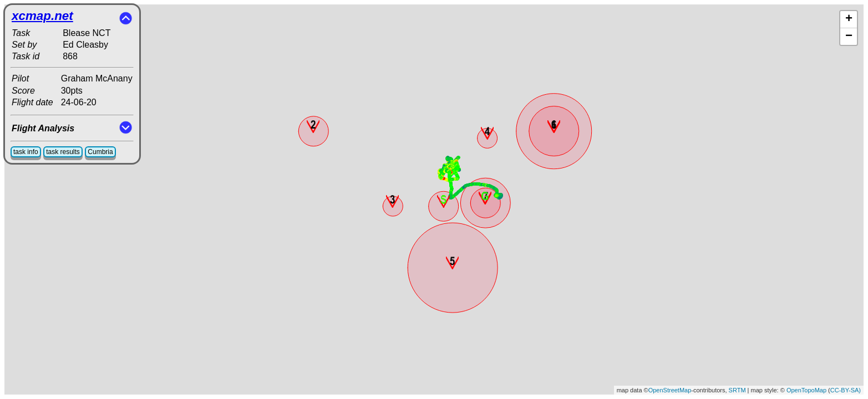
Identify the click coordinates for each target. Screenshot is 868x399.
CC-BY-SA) (846, 390)
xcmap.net (42, 16)
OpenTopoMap (806, 390)
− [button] (849, 37)
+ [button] (849, 19)
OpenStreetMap (670, 390)
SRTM (737, 390)
